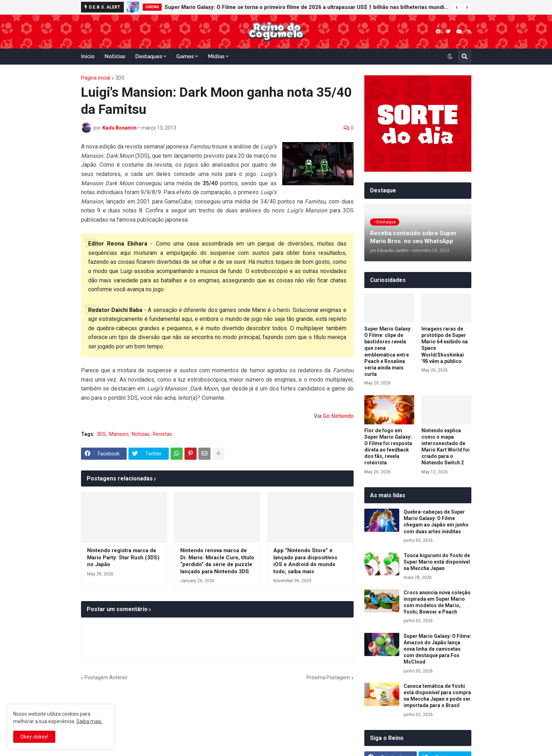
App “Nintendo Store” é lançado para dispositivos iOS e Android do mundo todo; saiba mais (305, 561)
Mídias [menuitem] (216, 56)
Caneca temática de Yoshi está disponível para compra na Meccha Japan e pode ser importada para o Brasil (437, 696)
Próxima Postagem (328, 677)
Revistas (162, 434)
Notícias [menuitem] (115, 56)
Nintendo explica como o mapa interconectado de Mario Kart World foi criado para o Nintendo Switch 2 (445, 447)
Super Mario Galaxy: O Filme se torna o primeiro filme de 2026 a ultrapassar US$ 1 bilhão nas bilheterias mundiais (307, 7)
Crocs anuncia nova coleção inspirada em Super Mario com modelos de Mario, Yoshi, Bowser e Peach (437, 602)
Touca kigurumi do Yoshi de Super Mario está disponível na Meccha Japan (437, 562)
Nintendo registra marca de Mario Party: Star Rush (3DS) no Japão (123, 557)
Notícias (141, 434)
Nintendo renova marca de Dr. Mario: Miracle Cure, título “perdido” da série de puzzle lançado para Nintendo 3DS (217, 561)
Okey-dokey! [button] (34, 737)
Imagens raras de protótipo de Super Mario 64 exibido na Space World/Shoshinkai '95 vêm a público (445, 345)
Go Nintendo (338, 416)
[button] (457, 7)
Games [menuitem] (185, 56)
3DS (120, 78)
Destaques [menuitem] (149, 56)
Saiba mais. (89, 721)
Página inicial (96, 78)
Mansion (119, 434)
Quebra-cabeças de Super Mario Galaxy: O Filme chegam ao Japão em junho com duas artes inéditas (436, 522)
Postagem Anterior (106, 677)
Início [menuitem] (88, 56)
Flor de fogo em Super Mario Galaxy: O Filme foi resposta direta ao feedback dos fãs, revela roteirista (388, 447)
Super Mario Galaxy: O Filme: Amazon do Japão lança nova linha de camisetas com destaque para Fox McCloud (437, 649)
